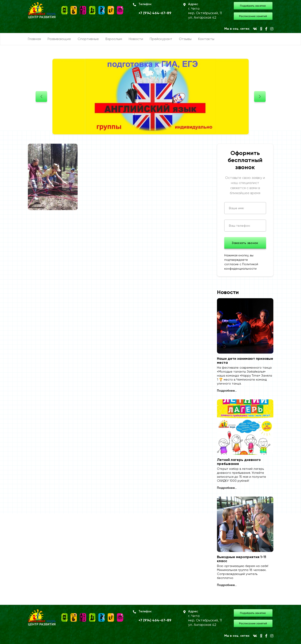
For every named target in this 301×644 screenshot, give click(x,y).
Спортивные (88, 39)
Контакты (206, 39)
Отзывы (185, 39)
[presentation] (41, 97)
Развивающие (59, 39)
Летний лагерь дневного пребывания (239, 462)
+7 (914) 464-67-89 (155, 13)
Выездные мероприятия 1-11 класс (242, 559)
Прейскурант (161, 39)
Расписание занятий (253, 16)
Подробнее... (227, 391)
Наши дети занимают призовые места (245, 361)
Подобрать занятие (253, 6)
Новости (136, 39)
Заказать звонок (245, 243)
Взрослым (114, 39)
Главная (34, 39)
